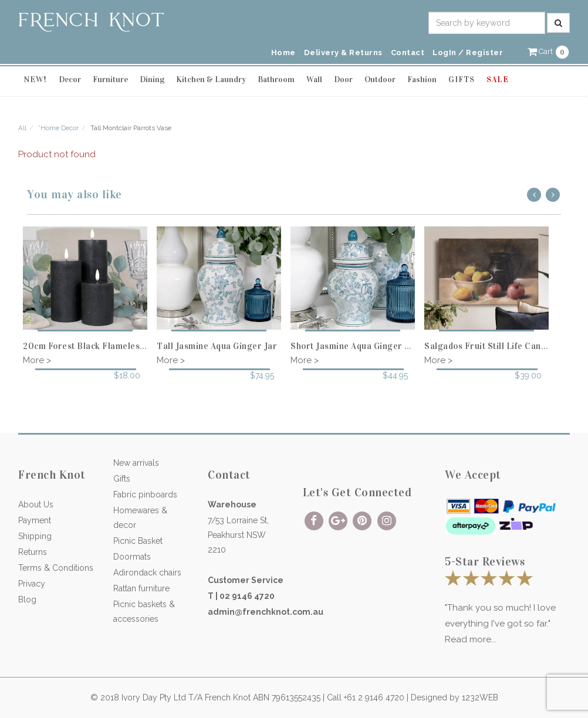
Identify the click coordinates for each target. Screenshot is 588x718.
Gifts (122, 479)
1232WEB (480, 697)
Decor (70, 79)
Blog (27, 600)
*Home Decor (58, 128)
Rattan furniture (141, 588)
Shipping (35, 536)
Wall (314, 79)
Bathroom (276, 79)
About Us (36, 504)
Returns (33, 552)
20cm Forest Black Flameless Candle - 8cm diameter (131, 346)
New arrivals (136, 463)
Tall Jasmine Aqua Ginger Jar (217, 346)
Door (343, 79)
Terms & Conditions (56, 568)
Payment (35, 520)
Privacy (32, 584)
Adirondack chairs (147, 573)
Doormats (132, 557)
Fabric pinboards (145, 495)
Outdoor (380, 79)
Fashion (422, 79)
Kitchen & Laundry (211, 79)
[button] (549, 51)
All (22, 128)
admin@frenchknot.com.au (266, 612)
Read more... (471, 639)
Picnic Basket (138, 541)
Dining (152, 79)
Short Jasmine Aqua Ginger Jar (354, 346)
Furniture (110, 79)
